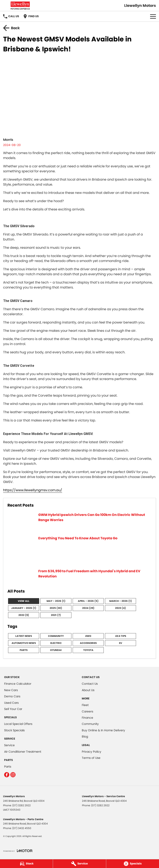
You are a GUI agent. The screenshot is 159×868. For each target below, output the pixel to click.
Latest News (24, 636)
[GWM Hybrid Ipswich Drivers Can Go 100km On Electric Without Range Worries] (79, 522)
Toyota (88, 650)
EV (121, 643)
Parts (24, 650)
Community (56, 636)
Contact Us (90, 684)
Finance (87, 718)
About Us (88, 690)
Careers (87, 711)
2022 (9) (24, 615)
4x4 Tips (121, 636)
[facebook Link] (7, 775)
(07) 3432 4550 (22, 828)
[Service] (79, 864)
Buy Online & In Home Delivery (103, 730)
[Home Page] (20, 5)
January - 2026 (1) (24, 608)
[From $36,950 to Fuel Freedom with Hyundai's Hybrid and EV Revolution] (79, 576)
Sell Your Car (13, 709)
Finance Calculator (18, 684)
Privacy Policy (92, 752)
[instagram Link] (13, 775)
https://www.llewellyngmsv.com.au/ (33, 490)
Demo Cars (12, 696)
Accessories (88, 643)
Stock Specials (14, 730)
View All (24, 601)
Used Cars (11, 703)
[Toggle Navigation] (153, 16)
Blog (85, 736)
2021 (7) (56, 615)
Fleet (85, 705)
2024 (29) (88, 608)
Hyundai (56, 650)
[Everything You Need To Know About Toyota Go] (79, 550)
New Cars (11, 690)
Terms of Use (91, 758)
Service (9, 745)
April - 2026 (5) (88, 601)
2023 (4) (120, 608)
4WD (88, 636)
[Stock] (26, 864)
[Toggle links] (18, 851)
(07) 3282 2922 (21, 805)
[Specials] (133, 864)
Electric (56, 643)
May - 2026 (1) (56, 601)
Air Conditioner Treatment (23, 752)
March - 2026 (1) (121, 601)
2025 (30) (56, 608)
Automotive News (24, 643)
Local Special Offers (18, 724)
